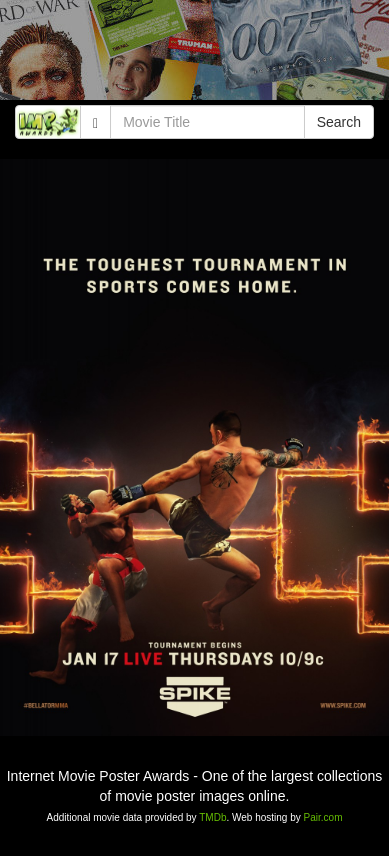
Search (339, 122)
